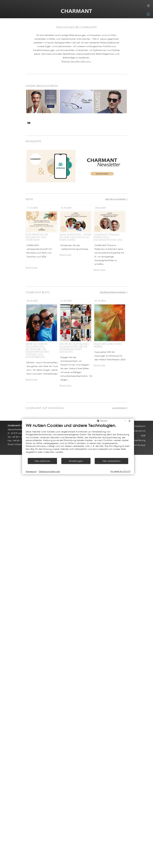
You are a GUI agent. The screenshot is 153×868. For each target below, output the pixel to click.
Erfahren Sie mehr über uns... (76, 61)
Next (125, 108)
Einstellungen (63, 464)
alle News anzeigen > (116, 199)
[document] (65, 443)
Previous (28, 109)
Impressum (19, 474)
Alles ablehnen (30, 464)
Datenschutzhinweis (37, 474)
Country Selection (149, 7)
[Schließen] (117, 424)
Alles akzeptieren (99, 464)
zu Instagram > (120, 408)
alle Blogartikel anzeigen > (114, 292)
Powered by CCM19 (107, 474)
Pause (29, 122)
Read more (31, 267)
